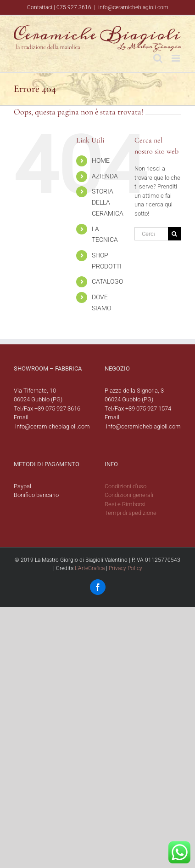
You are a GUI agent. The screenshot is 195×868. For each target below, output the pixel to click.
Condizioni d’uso (125, 486)
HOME (101, 160)
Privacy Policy (125, 568)
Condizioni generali (129, 495)
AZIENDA (105, 176)
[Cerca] (175, 234)
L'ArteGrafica (90, 568)
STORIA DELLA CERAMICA (108, 202)
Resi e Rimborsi (125, 504)
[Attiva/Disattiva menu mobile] (176, 58)
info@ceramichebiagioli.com (133, 7)
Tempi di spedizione (131, 513)
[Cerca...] (151, 234)
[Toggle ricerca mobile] (158, 58)
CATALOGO (107, 281)
